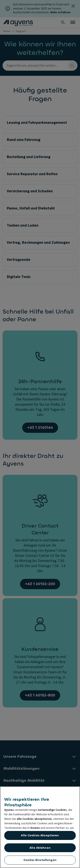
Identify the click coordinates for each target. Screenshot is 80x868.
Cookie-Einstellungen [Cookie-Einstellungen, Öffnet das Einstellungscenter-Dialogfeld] (40, 861)
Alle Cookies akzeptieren (40, 836)
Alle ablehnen (40, 849)
